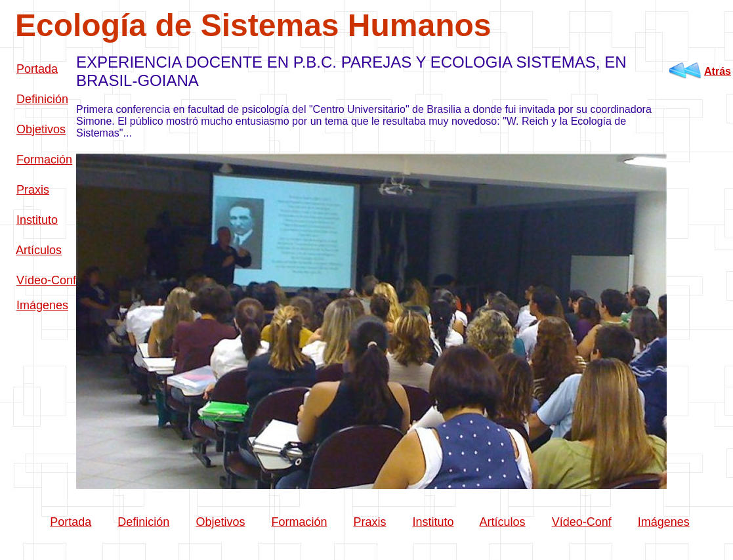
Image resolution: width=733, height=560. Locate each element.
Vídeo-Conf (46, 280)
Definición (42, 99)
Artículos (39, 250)
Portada (37, 69)
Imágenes (42, 305)
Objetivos (41, 129)
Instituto (37, 220)
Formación (44, 160)
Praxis (33, 190)
